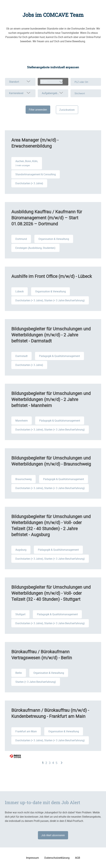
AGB (78, 858)
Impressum (32, 858)
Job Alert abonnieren (53, 835)
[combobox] (53, 82)
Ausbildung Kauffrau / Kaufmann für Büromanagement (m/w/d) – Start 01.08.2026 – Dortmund (47, 218)
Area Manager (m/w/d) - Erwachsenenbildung (35, 143)
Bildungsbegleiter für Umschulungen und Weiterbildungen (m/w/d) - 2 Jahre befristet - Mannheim (51, 399)
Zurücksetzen (67, 110)
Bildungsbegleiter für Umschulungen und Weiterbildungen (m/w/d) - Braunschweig (51, 461)
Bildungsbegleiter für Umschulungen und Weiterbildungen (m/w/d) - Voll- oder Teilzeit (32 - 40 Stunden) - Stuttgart (51, 593)
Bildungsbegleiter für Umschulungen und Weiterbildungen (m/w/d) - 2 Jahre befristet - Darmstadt (51, 335)
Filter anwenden (38, 110)
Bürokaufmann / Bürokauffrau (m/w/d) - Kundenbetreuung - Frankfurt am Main (50, 713)
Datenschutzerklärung (57, 858)
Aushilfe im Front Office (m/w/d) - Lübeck (52, 276)
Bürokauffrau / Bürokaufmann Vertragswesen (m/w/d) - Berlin (42, 655)
